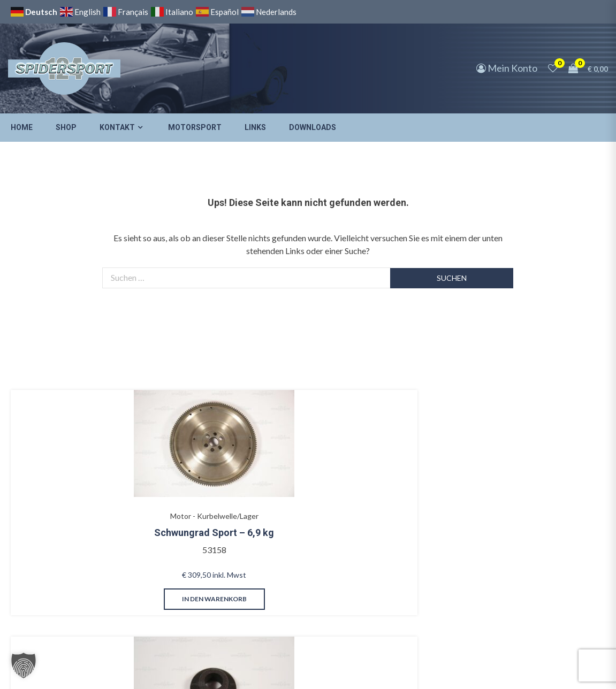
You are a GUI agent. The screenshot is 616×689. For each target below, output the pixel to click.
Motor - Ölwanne (515, 477)
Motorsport (195, 127)
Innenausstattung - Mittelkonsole (289, 483)
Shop (66, 127)
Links (255, 127)
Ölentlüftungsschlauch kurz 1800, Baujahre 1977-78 (525, 510)
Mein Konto (507, 68)
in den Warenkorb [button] (62, 575)
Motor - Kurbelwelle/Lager (62, 477)
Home (22, 127)
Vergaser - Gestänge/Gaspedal (175, 483)
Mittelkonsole (288, 505)
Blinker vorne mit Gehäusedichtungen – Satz (406, 510)
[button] (24, 665)
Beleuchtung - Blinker (402, 477)
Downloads (313, 127)
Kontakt (117, 127)
